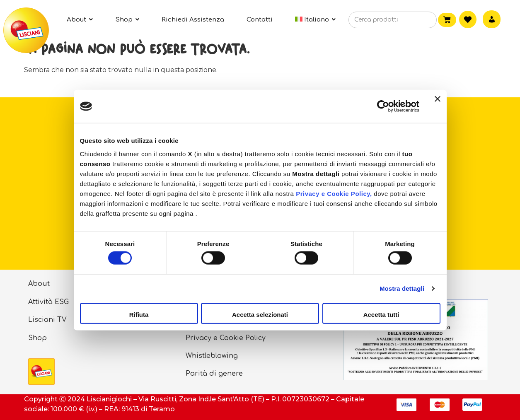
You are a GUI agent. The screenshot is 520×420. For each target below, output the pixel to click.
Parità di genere (214, 374)
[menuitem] (316, 20)
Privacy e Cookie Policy (226, 338)
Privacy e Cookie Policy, (334, 193)
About (39, 284)
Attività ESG (48, 302)
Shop (37, 338)
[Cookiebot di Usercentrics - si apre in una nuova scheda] (383, 106)
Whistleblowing (212, 356)
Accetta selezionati (260, 314)
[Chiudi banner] (438, 106)
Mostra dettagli (402, 288)
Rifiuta (139, 314)
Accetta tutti (381, 314)
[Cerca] (418, 20)
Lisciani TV (47, 320)
